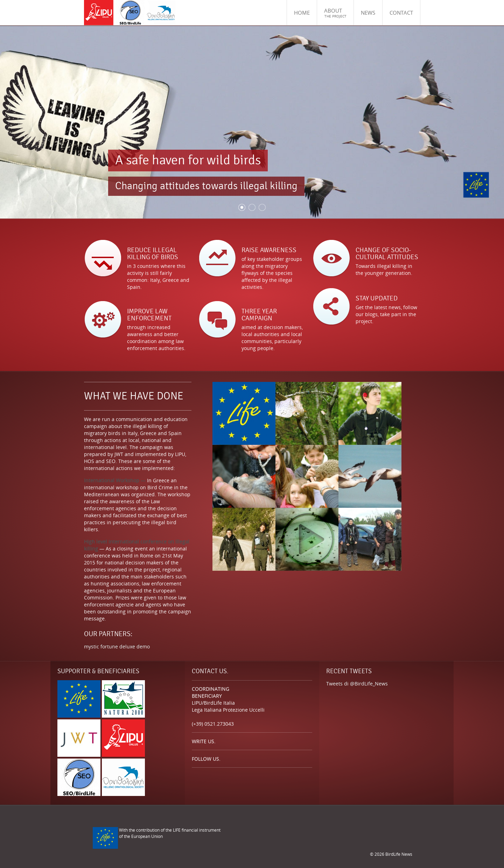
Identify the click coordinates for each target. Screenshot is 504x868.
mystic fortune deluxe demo (117, 646)
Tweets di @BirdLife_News (357, 684)
